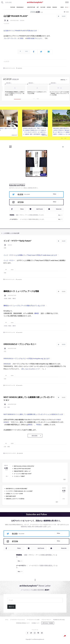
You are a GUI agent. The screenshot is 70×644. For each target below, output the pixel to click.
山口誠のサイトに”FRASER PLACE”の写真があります (20, 31)
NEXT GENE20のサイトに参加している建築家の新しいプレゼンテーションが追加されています (33, 414)
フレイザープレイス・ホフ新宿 (14, 38)
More (59, 215)
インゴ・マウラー (9, 260)
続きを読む (35, 436)
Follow (55, 194)
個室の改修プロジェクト (35, 38)
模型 (9, 407)
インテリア (7, 23)
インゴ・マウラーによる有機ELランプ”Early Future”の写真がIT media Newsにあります (30, 255)
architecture (14, 20)
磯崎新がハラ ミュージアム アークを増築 (21, 291)
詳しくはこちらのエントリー (31, 369)
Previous (62, 138)
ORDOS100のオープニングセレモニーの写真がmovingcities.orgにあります (27, 359)
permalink (20, 68)
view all (63, 80)
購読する (11, 607)
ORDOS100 (7, 364)
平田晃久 (39, 425)
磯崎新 (14, 298)
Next (65, 138)
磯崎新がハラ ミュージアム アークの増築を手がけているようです (24, 306)
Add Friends (40, 209)
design (22, 20)
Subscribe (59, 209)
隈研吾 (30, 425)
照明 (5, 248)
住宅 (5, 351)
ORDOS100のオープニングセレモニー (20, 344)
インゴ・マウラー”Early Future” (18, 241)
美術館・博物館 (8, 298)
